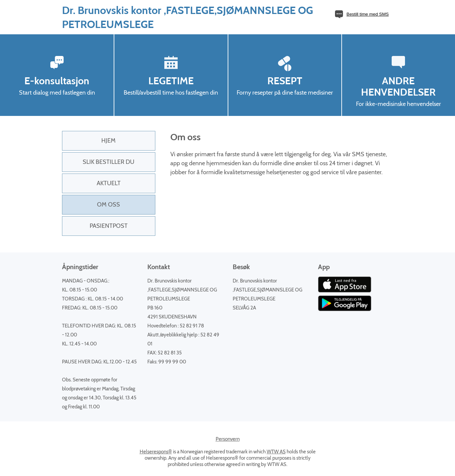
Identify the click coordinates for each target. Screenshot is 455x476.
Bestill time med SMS (368, 14)
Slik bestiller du (108, 162)
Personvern (228, 439)
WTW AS (276, 452)
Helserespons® (156, 452)
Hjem (108, 141)
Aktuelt (109, 183)
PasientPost (109, 226)
